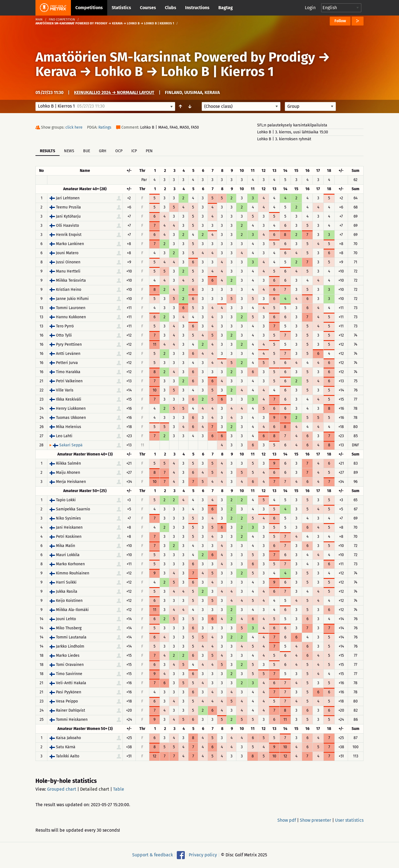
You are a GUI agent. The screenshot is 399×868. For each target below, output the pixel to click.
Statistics (121, 8)
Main (39, 20)
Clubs (171, 8)
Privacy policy (203, 855)
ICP (134, 151)
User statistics (349, 820)
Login (310, 8)
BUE (87, 151)
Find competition (62, 20)
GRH (103, 151)
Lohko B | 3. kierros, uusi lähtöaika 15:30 (293, 132)
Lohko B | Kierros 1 (217, 72)
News (69, 151)
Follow (340, 21)
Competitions (89, 8)
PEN (149, 151)
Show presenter (315, 820)
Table (119, 789)
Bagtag (226, 8)
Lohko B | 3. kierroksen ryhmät (284, 139)
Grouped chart (62, 789)
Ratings (105, 127)
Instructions (197, 8)
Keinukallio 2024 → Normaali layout (114, 92)
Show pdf (287, 820)
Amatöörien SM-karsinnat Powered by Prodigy (175, 57)
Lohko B (119, 72)
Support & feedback (153, 855)
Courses (148, 8)
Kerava (56, 72)
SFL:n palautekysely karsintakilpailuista (292, 125)
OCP (119, 151)
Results (48, 151)
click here (74, 127)
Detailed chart (95, 789)
